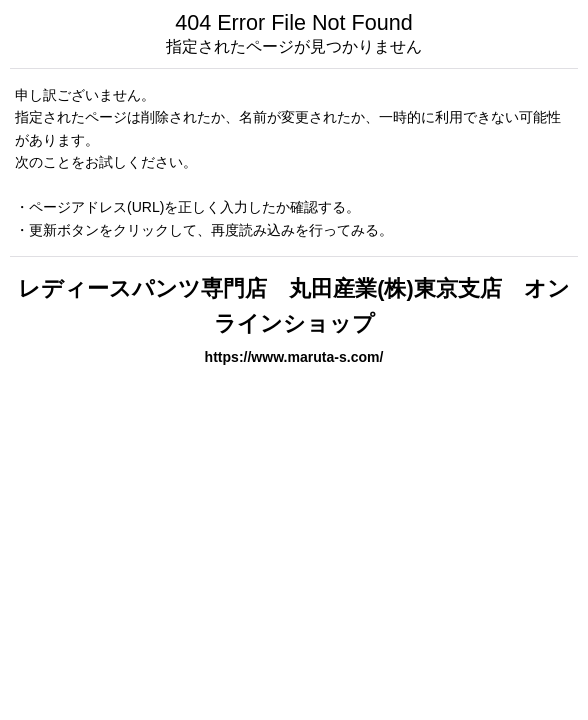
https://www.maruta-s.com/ (294, 357)
